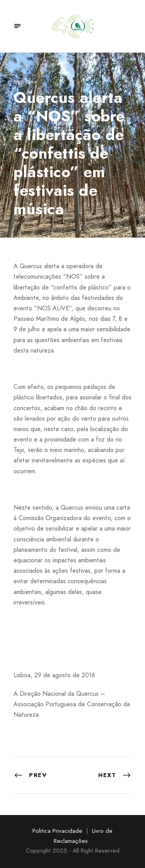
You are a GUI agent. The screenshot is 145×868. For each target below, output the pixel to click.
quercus (25, 81)
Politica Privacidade (57, 831)
